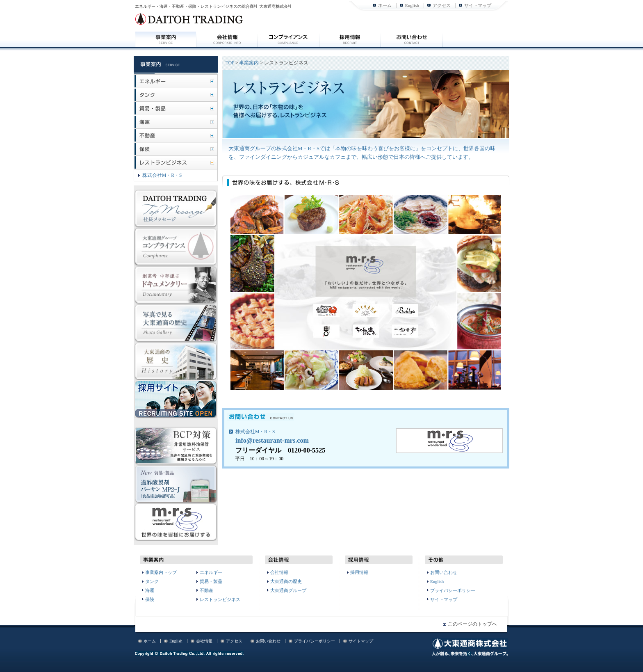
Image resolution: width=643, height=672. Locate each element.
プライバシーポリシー (453, 590)
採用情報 (359, 572)
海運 (150, 590)
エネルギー (211, 572)
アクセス (442, 5)
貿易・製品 (211, 581)
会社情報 (279, 572)
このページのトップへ (472, 624)
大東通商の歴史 (286, 581)
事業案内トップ (161, 572)
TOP (230, 63)
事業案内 (249, 63)
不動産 (206, 590)
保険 (150, 599)
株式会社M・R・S (255, 432)
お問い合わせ (444, 572)
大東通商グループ (288, 590)
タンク (152, 581)
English (412, 5)
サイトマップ (478, 5)
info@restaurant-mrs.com (272, 440)
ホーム (385, 5)
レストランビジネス (220, 599)
